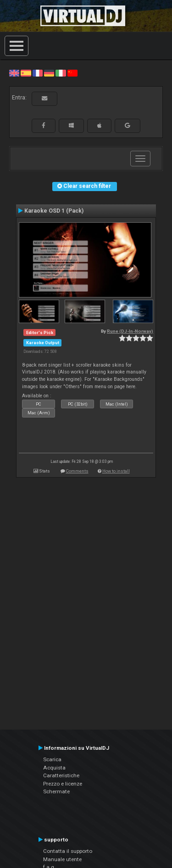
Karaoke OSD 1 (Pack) (54, 211)
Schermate (56, 791)
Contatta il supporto (68, 851)
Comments (77, 471)
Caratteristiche (61, 775)
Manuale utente (62, 859)
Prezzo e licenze (63, 784)
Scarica (52, 759)
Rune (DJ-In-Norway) (130, 331)
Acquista (54, 768)
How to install (116, 471)
